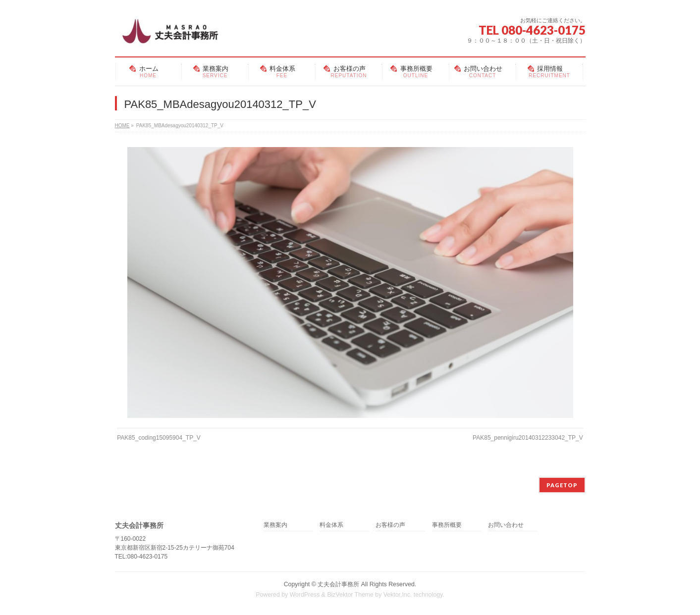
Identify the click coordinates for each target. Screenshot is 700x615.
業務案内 (275, 525)
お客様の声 (390, 525)
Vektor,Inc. (398, 595)
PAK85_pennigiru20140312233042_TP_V (528, 438)
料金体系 (331, 525)
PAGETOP (562, 485)
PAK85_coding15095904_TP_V (159, 438)
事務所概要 (447, 525)
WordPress (305, 595)
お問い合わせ (506, 525)
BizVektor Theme (350, 595)
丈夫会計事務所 (338, 584)
